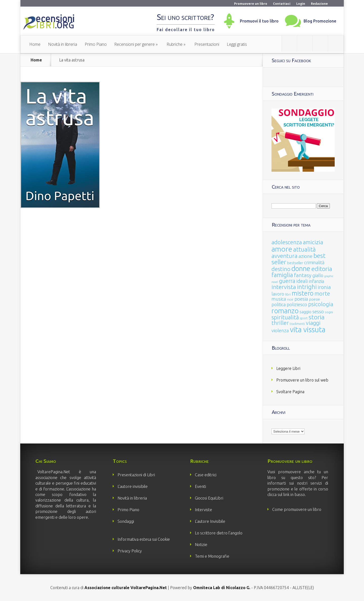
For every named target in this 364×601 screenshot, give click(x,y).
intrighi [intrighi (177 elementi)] (307, 287)
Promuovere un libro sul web (302, 380)
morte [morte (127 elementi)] (322, 293)
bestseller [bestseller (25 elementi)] (295, 263)
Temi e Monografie (212, 556)
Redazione (319, 4)
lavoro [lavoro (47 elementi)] (278, 294)
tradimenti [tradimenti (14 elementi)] (297, 324)
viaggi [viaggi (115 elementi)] (313, 323)
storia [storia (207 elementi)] (317, 317)
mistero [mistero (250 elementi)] (303, 293)
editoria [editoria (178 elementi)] (322, 269)
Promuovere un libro (251, 4)
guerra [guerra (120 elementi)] (287, 281)
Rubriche (175, 44)
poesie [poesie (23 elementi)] (315, 299)
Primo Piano (96, 44)
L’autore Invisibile (210, 521)
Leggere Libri (288, 368)
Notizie (201, 545)
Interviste (203, 510)
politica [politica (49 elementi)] (279, 304)
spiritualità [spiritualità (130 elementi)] (285, 317)
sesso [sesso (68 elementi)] (318, 311)
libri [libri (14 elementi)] (288, 294)
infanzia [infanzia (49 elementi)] (316, 281)
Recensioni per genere (134, 44)
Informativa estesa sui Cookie (144, 539)
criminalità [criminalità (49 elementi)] (314, 262)
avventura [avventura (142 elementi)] (285, 256)
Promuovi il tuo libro (259, 21)
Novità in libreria (63, 44)
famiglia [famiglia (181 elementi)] (282, 275)
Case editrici (206, 475)
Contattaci (282, 4)
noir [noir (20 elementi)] (290, 299)
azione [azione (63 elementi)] (305, 256)
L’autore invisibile (133, 486)
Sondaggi (126, 521)
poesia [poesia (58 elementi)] (301, 299)
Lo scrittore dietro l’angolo (219, 533)
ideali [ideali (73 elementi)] (302, 281)
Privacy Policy (130, 551)
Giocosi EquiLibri (209, 498)
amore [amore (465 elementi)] (282, 249)
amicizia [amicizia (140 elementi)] (313, 242)
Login (301, 4)
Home (35, 44)
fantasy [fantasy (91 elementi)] (303, 275)
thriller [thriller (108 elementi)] (280, 323)
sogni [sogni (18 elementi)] (329, 312)
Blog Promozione (320, 21)
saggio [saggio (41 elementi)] (305, 312)
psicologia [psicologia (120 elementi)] (321, 304)
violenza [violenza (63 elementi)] (280, 330)
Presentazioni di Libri (136, 475)
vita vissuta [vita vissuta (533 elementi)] (308, 330)
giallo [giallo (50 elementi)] (318, 275)
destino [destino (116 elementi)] (281, 269)
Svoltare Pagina (290, 392)
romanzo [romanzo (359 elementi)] (285, 311)
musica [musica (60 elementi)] (279, 299)
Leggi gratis (237, 44)
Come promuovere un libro (297, 509)
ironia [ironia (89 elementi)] (324, 287)
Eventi (200, 486)
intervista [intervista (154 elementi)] (284, 287)
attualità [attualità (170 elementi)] (304, 249)
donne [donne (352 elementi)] (301, 269)
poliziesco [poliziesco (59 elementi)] (297, 304)
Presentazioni (207, 44)
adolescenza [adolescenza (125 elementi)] (287, 242)
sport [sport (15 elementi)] (304, 318)
